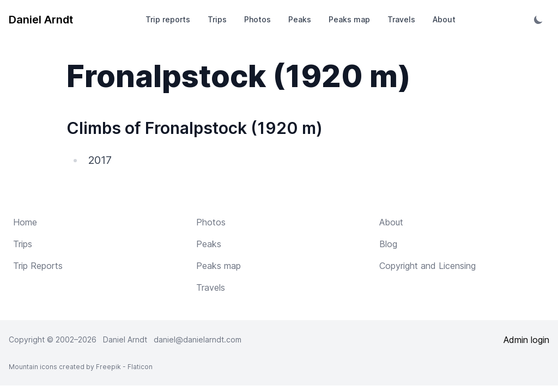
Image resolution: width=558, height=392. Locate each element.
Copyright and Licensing (427, 266)
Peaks (300, 19)
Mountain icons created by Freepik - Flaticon (81, 367)
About (444, 19)
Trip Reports (38, 266)
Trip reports (168, 19)
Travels (401, 19)
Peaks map (349, 19)
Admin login (526, 340)
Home (25, 222)
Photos (257, 19)
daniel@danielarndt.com (198, 339)
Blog (388, 244)
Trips (217, 19)
